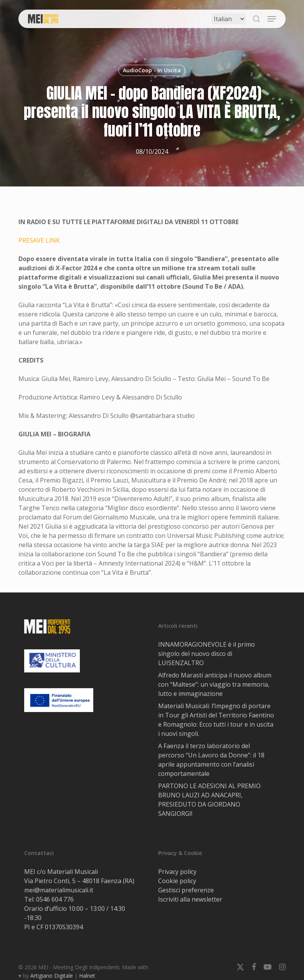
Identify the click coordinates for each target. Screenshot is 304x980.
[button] (272, 19)
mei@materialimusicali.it (59, 890)
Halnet (87, 976)
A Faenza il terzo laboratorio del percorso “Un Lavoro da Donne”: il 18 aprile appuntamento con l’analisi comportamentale (211, 760)
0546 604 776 (55, 899)
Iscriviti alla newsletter (190, 899)
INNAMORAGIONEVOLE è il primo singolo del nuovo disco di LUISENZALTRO (207, 654)
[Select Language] (229, 19)
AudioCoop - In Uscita (152, 70)
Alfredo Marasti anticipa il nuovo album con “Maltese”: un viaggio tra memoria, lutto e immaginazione (215, 684)
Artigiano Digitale (52, 976)
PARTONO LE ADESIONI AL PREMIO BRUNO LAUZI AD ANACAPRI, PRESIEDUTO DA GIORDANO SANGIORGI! (209, 800)
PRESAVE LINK (39, 240)
